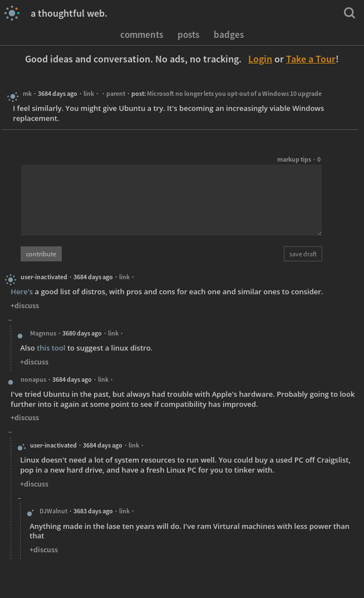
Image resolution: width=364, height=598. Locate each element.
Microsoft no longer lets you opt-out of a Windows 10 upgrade (234, 93)
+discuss (25, 305)
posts (188, 34)
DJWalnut (53, 511)
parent (116, 93)
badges (229, 34)
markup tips (294, 159)
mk (27, 93)
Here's (22, 291)
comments (142, 34)
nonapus (33, 379)
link (89, 93)
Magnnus (43, 333)
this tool (51, 348)
